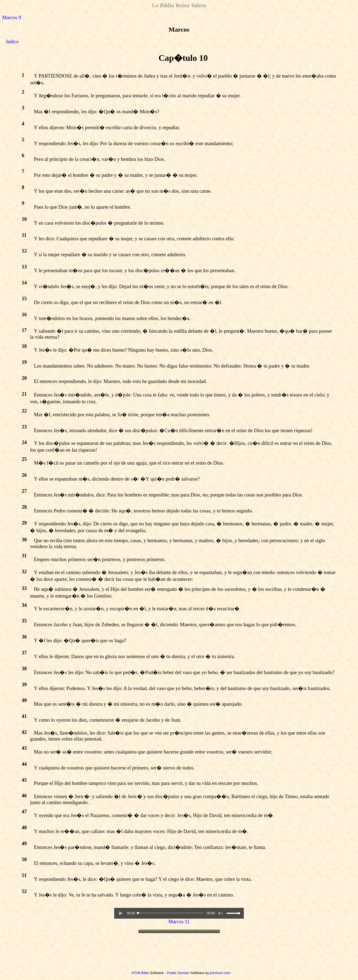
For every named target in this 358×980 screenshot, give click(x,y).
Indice (12, 41)
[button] (121, 913)
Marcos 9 (12, 17)
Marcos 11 (179, 921)
